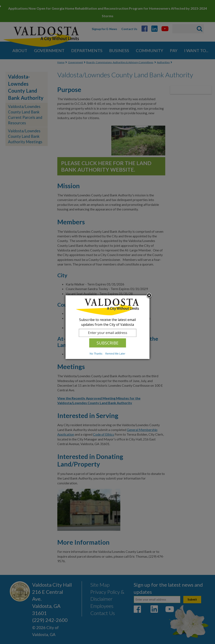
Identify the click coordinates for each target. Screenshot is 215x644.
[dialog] (107, 327)
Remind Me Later (115, 354)
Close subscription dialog (149, 296)
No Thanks (96, 354)
